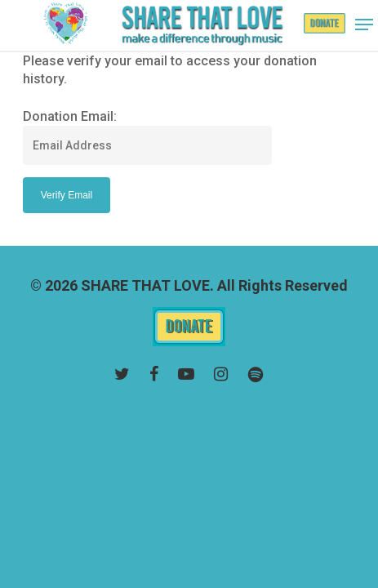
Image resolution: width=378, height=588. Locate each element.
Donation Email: (70, 116)
